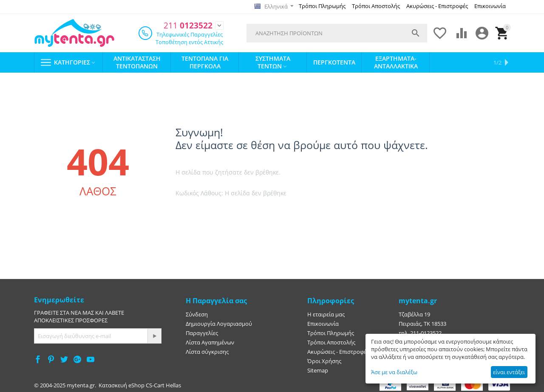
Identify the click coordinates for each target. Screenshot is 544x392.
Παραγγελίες (202, 332)
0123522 (186, 25)
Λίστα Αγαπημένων (210, 341)
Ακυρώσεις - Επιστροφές (437, 6)
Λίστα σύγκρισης (207, 351)
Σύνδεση (197, 313)
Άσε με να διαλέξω (394, 372)
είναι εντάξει (509, 372)
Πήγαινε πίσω (274, 214)
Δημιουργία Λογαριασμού (219, 323)
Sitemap (318, 369)
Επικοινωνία (490, 6)
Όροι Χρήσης (324, 360)
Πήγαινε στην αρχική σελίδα (212, 214)
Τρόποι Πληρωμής (322, 6)
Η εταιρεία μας (326, 313)
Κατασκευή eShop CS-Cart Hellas (140, 384)
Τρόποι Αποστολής (376, 6)
